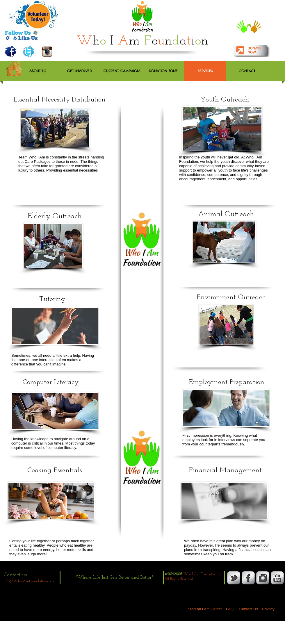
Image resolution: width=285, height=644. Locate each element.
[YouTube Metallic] (277, 578)
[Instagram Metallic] (263, 578)
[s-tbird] (234, 578)
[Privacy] (268, 609)
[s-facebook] (248, 578)
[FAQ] (230, 609)
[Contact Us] (249, 609)
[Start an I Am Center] (205, 609)
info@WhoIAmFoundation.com (29, 581)
